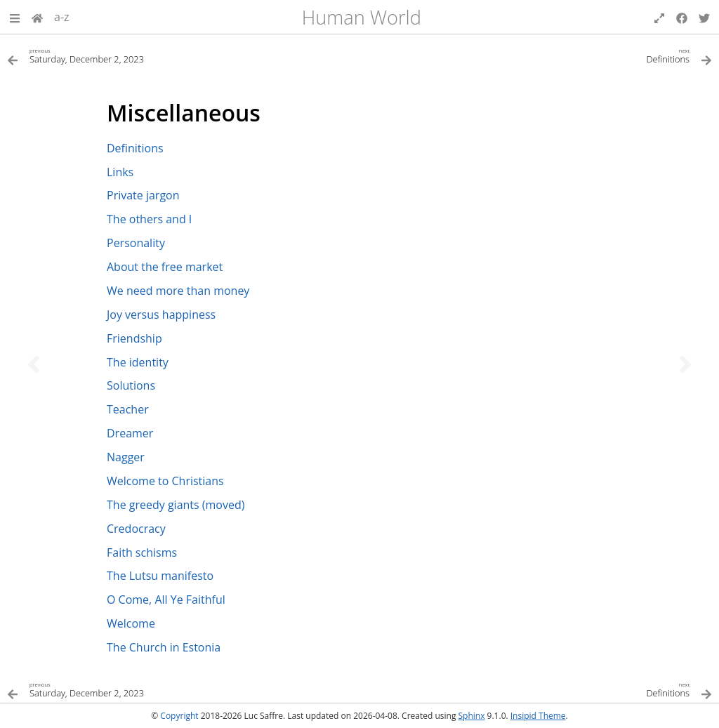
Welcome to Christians (165, 481)
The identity (138, 362)
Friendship (134, 338)
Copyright (179, 716)
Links (120, 172)
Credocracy (136, 529)
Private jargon (143, 195)
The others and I (149, 219)
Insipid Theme (538, 716)
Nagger (126, 457)
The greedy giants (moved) (176, 505)
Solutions (131, 385)
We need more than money (178, 291)
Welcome (131, 623)
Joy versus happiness (161, 315)
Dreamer (130, 433)
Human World (362, 17)
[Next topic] (685, 364)
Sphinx (472, 716)
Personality (136, 243)
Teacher (128, 409)
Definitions (135, 148)
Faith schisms (142, 552)
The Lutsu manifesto (160, 576)
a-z (62, 17)
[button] (15, 17)
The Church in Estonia (164, 647)
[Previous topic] (34, 364)
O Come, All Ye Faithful (166, 600)
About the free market (165, 267)
